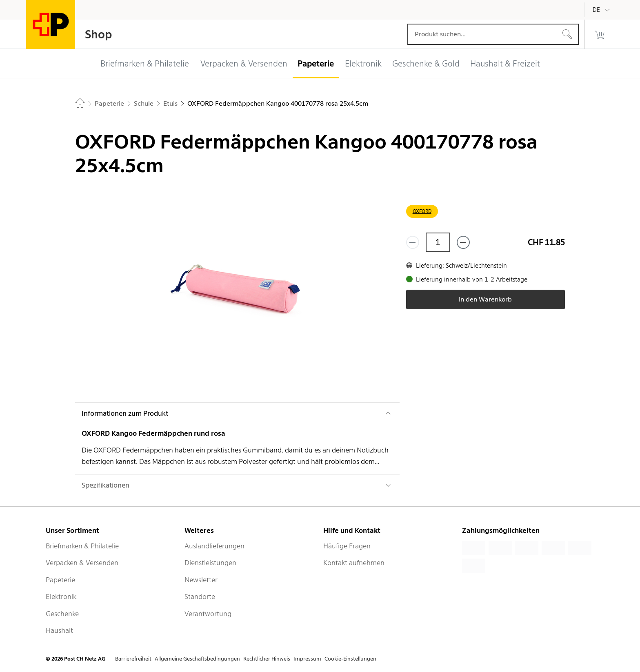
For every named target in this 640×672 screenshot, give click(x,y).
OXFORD (422, 211)
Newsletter (201, 580)
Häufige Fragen (347, 546)
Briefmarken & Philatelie (82, 546)
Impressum (307, 659)
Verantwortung (208, 614)
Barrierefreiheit (133, 659)
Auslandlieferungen (214, 546)
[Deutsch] (602, 10)
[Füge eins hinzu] (463, 242)
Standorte (200, 597)
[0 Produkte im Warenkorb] (600, 34)
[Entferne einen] (413, 242)
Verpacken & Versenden (82, 563)
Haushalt (59, 630)
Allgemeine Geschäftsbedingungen (197, 659)
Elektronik (61, 597)
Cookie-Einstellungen (350, 659)
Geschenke (62, 614)
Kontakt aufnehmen (354, 563)
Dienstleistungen (210, 563)
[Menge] (438, 242)
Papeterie (60, 580)
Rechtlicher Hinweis (267, 659)
